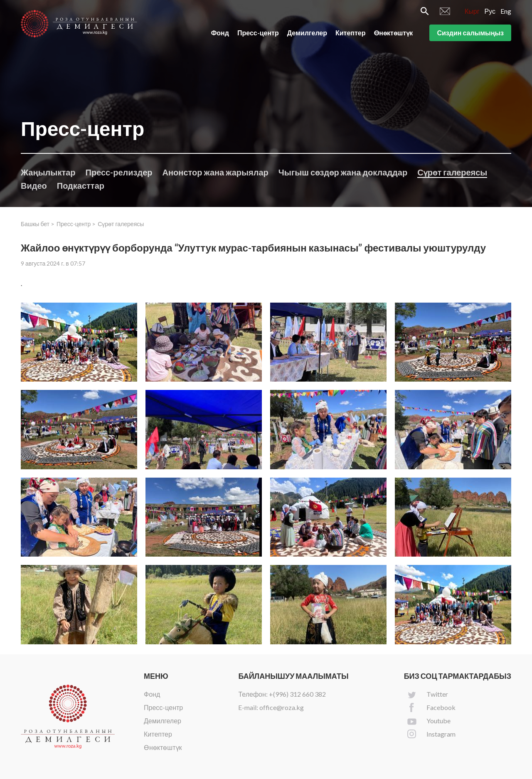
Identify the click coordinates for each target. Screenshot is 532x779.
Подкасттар (81, 185)
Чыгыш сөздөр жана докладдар (343, 172)
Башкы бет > (38, 224)
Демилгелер (307, 33)
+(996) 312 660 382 (297, 694)
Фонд (220, 33)
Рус (490, 11)
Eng (506, 11)
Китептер (351, 33)
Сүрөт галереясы (452, 172)
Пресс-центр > (76, 224)
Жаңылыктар (48, 172)
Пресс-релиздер (119, 172)
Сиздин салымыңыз (470, 33)
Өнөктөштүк (394, 33)
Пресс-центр (258, 33)
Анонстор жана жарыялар (216, 172)
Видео (34, 185)
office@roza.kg (282, 707)
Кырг (472, 11)
